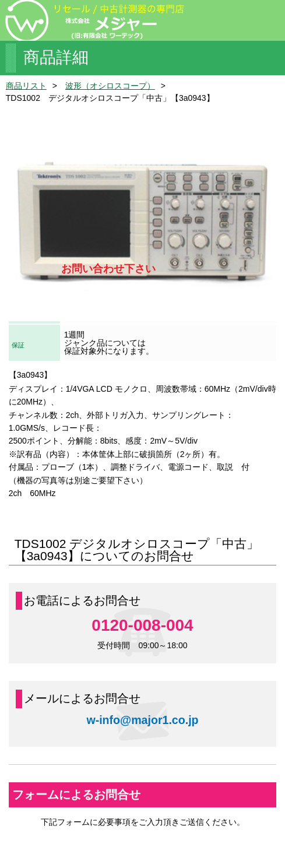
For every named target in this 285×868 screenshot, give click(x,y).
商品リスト (26, 86)
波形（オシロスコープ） (110, 86)
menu (268, 19)
